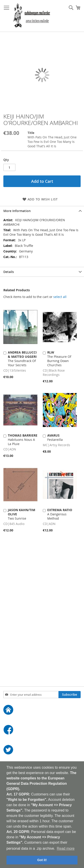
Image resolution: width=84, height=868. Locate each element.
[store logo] (32, 16)
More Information (17, 211)
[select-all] (60, 297)
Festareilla (55, 437)
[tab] (42, 211)
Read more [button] (66, 848)
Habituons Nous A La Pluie (23, 440)
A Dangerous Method (60, 514)
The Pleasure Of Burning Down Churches (59, 359)
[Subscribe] (70, 695)
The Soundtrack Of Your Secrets (22, 359)
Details (9, 272)
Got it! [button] (42, 860)
